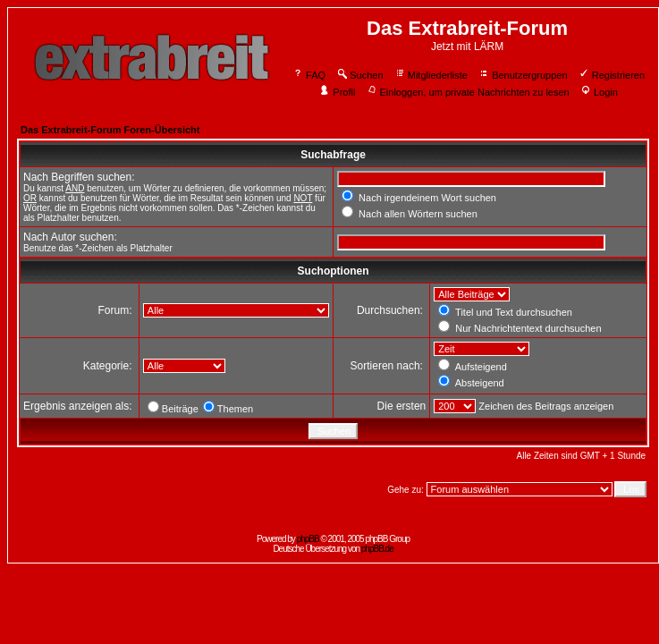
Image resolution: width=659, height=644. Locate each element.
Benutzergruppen (523, 75)
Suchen (359, 75)
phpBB (308, 539)
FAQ (309, 75)
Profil (337, 92)
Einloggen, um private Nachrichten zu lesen (468, 92)
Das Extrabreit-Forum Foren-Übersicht (110, 130)
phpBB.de (377, 549)
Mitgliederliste (431, 75)
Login (599, 92)
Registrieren (612, 75)
